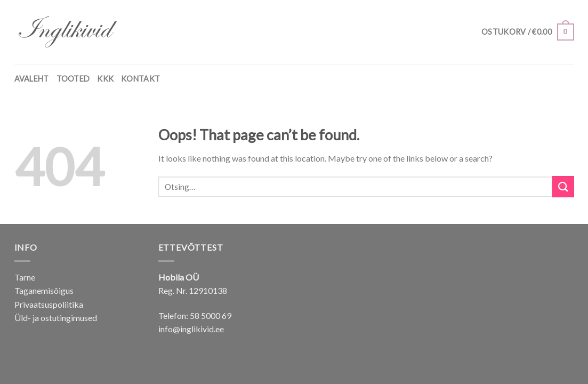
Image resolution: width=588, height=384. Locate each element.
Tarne (25, 277)
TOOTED (73, 79)
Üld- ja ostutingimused (56, 318)
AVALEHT (32, 79)
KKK (105, 79)
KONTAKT (140, 79)
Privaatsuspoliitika (49, 304)
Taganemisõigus (44, 290)
